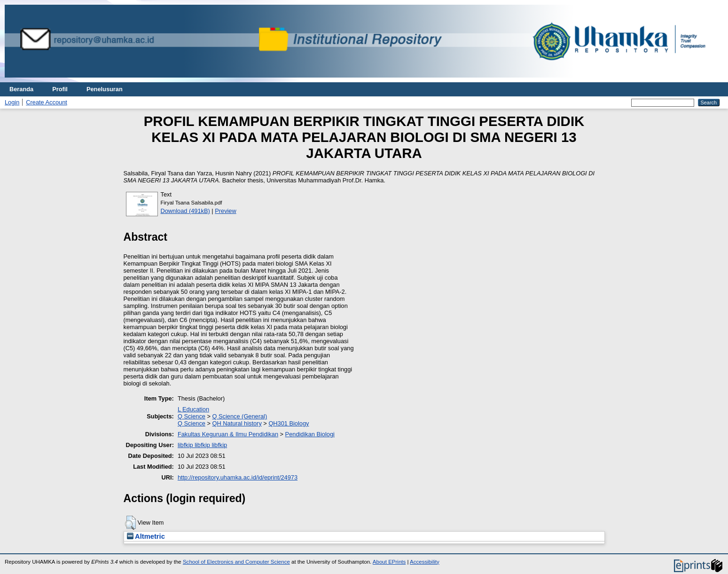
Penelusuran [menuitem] (105, 89)
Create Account (47, 102)
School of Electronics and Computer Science (236, 562)
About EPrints (389, 562)
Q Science (192, 416)
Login (12, 102)
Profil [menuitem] (60, 89)
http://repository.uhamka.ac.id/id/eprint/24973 (238, 477)
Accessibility (425, 562)
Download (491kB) (185, 211)
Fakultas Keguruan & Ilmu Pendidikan (228, 434)
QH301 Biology (289, 423)
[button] (130, 523)
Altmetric (146, 536)
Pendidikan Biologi (310, 434)
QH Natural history (237, 423)
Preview (226, 211)
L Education (193, 409)
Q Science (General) (240, 416)
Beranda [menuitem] (21, 89)
